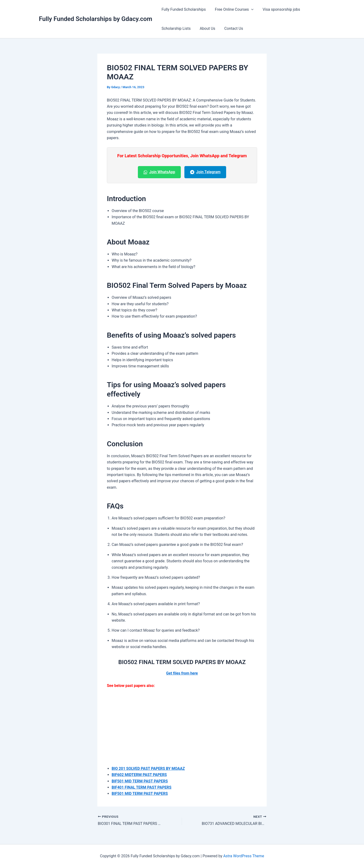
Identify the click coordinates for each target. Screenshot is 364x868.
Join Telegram (205, 172)
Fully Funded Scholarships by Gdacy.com (96, 19)
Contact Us (230, 28)
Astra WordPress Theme (244, 856)
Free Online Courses (232, 10)
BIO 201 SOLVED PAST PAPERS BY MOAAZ (148, 769)
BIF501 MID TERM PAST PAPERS (140, 781)
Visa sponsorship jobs (278, 9)
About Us (205, 28)
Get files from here (182, 673)
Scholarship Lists (175, 28)
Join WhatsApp (159, 172)
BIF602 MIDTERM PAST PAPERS (139, 775)
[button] (249, 10)
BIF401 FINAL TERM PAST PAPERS (142, 787)
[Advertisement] (182, 728)
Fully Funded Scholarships (183, 9)
